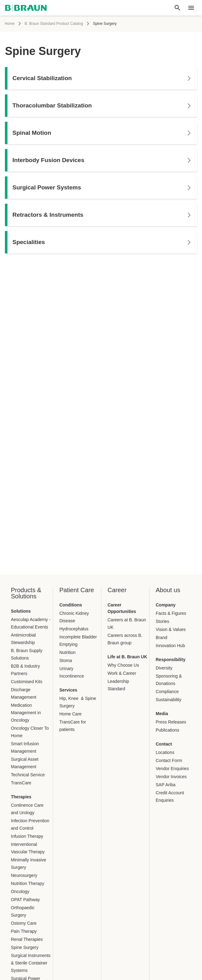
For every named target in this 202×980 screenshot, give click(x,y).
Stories (163, 621)
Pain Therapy (24, 931)
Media (162, 714)
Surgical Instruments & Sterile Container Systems (31, 963)
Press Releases (171, 722)
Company (166, 605)
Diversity (164, 668)
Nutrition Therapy (28, 883)
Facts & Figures (171, 613)
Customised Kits (27, 682)
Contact (164, 744)
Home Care (71, 714)
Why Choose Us (123, 665)
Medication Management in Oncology (26, 713)
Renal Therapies (27, 939)
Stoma (66, 660)
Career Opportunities (122, 608)
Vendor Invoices (171, 777)
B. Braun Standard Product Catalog (54, 24)
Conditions (71, 605)
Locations (165, 752)
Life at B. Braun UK (127, 657)
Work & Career (122, 673)
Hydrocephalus (74, 629)
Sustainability (169, 700)
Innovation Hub (170, 646)
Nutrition (67, 652)
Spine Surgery (25, 947)
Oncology (20, 892)
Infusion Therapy (27, 836)
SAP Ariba (166, 785)
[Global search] (177, 8)
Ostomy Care (24, 923)
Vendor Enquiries (172, 769)
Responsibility (171, 660)
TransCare (21, 783)
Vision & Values (171, 629)
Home (10, 24)
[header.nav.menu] (191, 8)
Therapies (21, 797)
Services (68, 690)
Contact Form (169, 760)
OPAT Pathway (25, 900)
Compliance (167, 692)
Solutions (21, 611)
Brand (161, 637)
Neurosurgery (24, 875)
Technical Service (28, 775)
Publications (168, 730)
